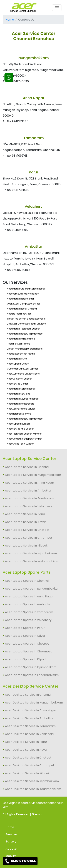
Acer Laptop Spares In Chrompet (28, 651)
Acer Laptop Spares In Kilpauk (26, 659)
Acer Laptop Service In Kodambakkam (32, 561)
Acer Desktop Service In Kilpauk (27, 773)
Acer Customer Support (20, 379)
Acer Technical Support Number (24, 434)
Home (10, 20)
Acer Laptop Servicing (19, 394)
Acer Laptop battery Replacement (25, 334)
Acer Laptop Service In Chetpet (27, 530)
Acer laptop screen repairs (21, 354)
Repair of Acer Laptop (18, 344)
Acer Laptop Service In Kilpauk (26, 546)
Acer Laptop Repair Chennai (22, 309)
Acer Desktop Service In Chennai (28, 695)
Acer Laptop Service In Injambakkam (31, 553)
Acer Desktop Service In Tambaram (30, 726)
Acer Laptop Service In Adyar (25, 522)
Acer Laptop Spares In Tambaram (29, 612)
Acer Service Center (17, 384)
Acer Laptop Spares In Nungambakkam (33, 589)
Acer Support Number (18, 424)
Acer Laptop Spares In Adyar (25, 636)
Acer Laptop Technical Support (24, 329)
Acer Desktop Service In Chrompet (30, 765)
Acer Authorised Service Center (24, 374)
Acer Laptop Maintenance (21, 339)
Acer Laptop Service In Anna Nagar (30, 483)
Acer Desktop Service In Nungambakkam (34, 703)
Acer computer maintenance (23, 294)
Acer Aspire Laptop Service (21, 409)
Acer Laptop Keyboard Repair (23, 399)
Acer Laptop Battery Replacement (25, 419)
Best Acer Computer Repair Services (26, 324)
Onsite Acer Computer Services (24, 304)
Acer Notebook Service (19, 414)
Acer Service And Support (21, 429)
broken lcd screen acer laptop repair (27, 319)
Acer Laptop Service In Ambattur (28, 491)
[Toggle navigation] (57, 8)
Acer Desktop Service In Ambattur (29, 718)
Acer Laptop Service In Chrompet (29, 538)
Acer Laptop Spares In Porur (25, 628)
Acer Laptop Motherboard (21, 404)
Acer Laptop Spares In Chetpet (27, 644)
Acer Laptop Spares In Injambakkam (31, 667)
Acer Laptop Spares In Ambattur (28, 604)
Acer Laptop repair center (20, 299)
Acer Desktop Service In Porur (26, 742)
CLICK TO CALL (20, 861)
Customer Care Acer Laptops (23, 369)
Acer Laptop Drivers (17, 359)
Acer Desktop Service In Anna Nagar (31, 710)
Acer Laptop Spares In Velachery (28, 620)
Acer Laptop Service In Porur (25, 514)
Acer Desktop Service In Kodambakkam (33, 789)
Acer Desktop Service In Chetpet (28, 758)
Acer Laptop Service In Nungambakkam (33, 475)
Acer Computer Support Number (24, 439)
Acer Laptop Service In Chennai (27, 467)
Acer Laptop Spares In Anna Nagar (29, 596)
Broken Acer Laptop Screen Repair (25, 349)
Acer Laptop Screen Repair (21, 389)
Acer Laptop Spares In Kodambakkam (32, 675)
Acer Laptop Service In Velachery (28, 506)
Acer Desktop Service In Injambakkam (32, 781)
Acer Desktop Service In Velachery (29, 734)
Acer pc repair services (19, 314)
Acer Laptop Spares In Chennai (27, 581)
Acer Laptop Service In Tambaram (29, 498)
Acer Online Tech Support (21, 444)
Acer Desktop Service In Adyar (26, 750)
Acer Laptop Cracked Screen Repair (26, 289)
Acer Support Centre (18, 364)
